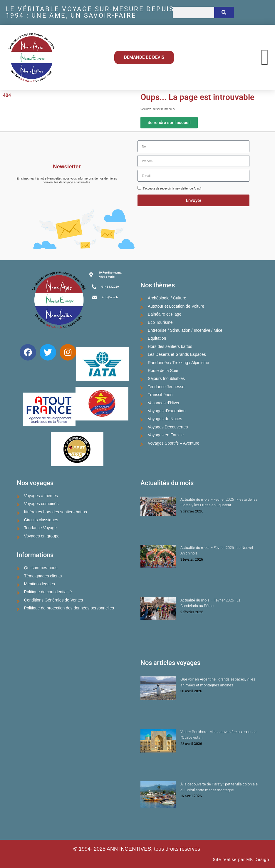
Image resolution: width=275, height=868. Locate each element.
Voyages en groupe (42, 536)
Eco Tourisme (160, 322)
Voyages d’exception (167, 411)
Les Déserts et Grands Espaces (177, 354)
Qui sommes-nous (41, 568)
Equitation (157, 338)
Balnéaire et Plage (165, 314)
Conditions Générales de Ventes (54, 600)
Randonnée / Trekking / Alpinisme (178, 363)
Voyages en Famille (166, 435)
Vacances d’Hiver (164, 403)
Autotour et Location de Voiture (176, 306)
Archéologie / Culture (167, 298)
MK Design (258, 859)
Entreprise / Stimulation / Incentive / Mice (185, 330)
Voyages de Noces (165, 419)
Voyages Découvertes (168, 427)
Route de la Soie (163, 371)
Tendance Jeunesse (166, 387)
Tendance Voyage (40, 528)
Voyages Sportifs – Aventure (174, 443)
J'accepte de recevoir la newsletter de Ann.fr (172, 188)
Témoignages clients (43, 576)
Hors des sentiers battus (170, 346)
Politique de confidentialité (48, 592)
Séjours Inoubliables (166, 378)
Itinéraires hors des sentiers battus (56, 512)
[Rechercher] (224, 12)
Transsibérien (160, 395)
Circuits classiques (41, 520)
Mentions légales (40, 584)
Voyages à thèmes (41, 496)
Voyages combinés (41, 504)
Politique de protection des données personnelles (69, 608)
